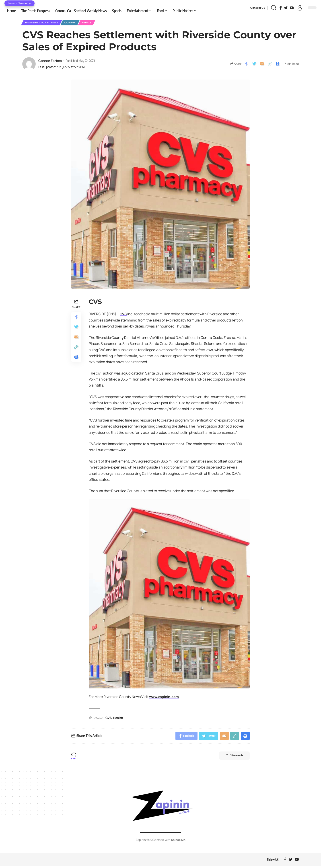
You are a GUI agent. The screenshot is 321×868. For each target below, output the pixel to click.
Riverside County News (44, 23)
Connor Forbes (50, 61)
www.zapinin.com (164, 698)
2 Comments (232, 757)
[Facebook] (281, 8)
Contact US (258, 8)
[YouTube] (292, 8)
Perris (94, 23)
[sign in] (300, 8)
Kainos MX (178, 841)
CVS (123, 315)
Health (118, 718)
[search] (274, 8)
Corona (75, 23)
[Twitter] (286, 8)
